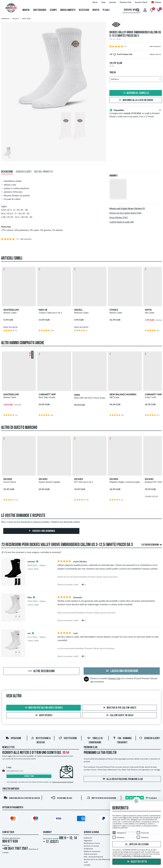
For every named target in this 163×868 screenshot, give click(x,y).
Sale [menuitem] (106, 10)
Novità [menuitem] (96, 10)
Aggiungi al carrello (136, 93)
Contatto (87, 865)
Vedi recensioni (155, 46)
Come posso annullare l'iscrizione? (63, 782)
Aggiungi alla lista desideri (136, 100)
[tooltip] (160, 54)
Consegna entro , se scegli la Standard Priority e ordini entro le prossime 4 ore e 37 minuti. (136, 113)
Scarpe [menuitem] (53, 10)
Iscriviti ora (29, 776)
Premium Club (114, 678)
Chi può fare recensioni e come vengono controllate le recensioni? (31, 552)
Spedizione (13, 738)
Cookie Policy (127, 856)
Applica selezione (137, 845)
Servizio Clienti (149, 738)
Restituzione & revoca (92, 843)
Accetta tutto (137, 862)
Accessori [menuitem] (84, 10)
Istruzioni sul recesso (91, 846)
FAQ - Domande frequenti (93, 857)
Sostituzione (68, 738)
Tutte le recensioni (91, 854)
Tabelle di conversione (92, 851)
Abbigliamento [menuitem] (68, 10)
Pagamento (88, 841)
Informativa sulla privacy (142, 856)
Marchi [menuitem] (26, 10)
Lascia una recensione (122, 671)
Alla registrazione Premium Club (122, 779)
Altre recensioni (41, 671)
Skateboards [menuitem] (40, 10)
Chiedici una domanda (41, 531)
